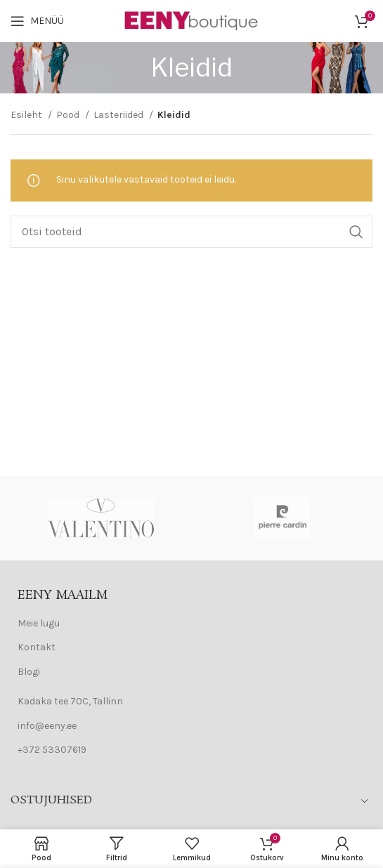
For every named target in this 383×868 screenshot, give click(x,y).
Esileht (27, 115)
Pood (69, 115)
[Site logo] (192, 20)
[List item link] (191, 624)
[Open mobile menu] (37, 21)
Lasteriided (119, 115)
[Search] (191, 232)
